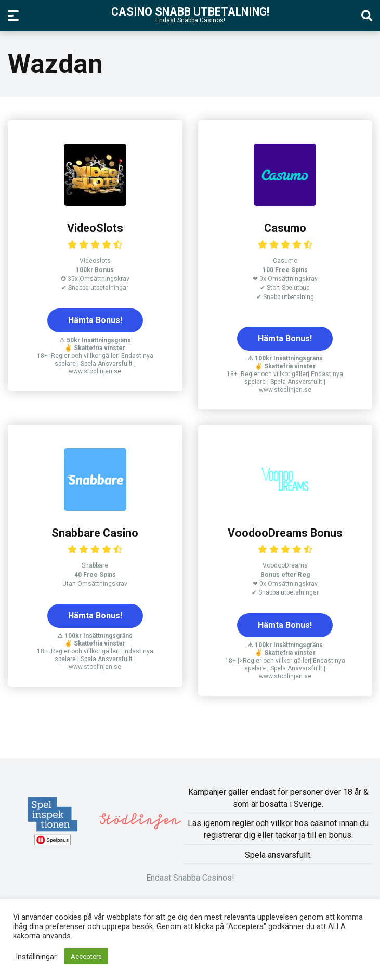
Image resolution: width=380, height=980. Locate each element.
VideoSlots (95, 228)
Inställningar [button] (36, 957)
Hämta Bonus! (95, 320)
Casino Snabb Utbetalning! (190, 11)
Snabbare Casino (95, 533)
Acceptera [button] (86, 956)
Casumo (285, 228)
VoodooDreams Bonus (285, 533)
